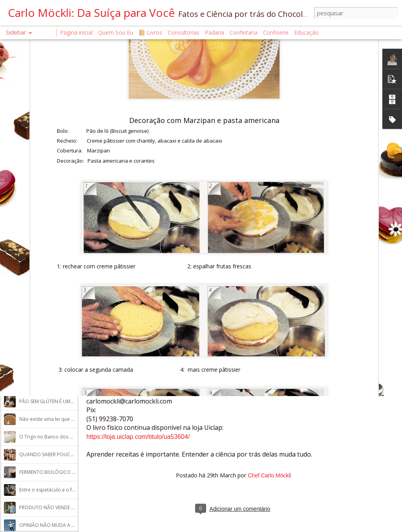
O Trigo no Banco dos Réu (48, 437)
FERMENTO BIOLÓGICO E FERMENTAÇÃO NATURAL (75, 472)
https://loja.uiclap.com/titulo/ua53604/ (138, 437)
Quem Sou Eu (116, 32)
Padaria (215, 32)
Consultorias (184, 32)
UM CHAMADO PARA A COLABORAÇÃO (63, 366)
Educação (306, 32)
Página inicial (76, 32)
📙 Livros (150, 32)
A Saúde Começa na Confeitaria (54, 260)
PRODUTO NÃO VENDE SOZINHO (56, 507)
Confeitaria (244, 32)
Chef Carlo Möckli (269, 475)
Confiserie (276, 32)
